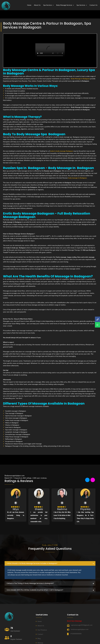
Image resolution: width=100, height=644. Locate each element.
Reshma (62, 509)
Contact (39, 634)
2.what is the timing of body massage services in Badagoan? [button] (30, 583)
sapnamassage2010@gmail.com (82, 625)
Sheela (39, 509)
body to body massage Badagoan (62, 151)
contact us (93, 5)
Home (29, 5)
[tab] (50, 563)
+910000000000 (76, 634)
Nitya (16, 509)
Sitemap (39, 643)
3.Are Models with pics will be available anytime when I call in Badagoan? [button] (35, 590)
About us (40, 626)
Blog (38, 638)
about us (37, 5)
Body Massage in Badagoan (80, 79)
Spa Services (48, 5)
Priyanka (85, 509)
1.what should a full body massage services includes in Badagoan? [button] (32, 563)
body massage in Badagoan (77, 178)
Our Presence (41, 630)
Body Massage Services (65, 5)
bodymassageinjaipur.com (80, 629)
